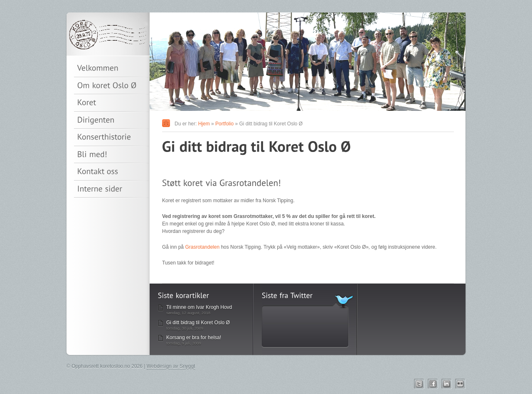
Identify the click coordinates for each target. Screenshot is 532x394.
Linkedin (447, 384)
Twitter (419, 384)
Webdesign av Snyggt (171, 366)
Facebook (433, 384)
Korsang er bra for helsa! (194, 338)
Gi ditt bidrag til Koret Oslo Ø (198, 323)
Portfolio (224, 124)
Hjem (204, 124)
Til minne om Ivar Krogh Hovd (199, 307)
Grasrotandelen (202, 247)
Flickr (460, 384)
